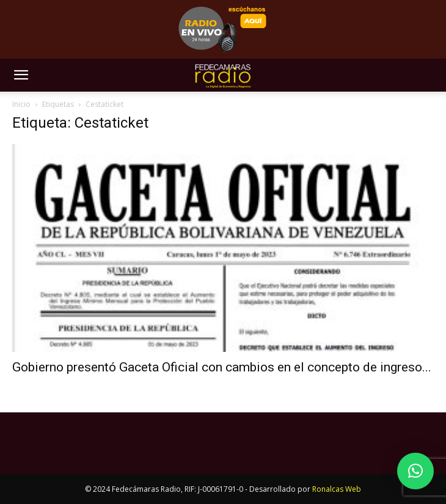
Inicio (21, 104)
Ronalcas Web (337, 489)
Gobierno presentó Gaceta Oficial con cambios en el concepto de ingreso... (222, 367)
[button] (21, 75)
